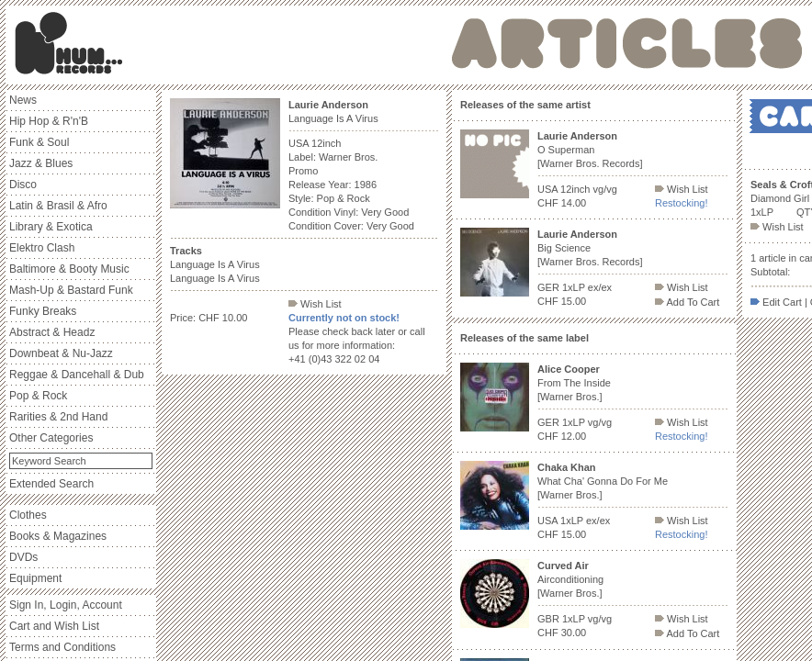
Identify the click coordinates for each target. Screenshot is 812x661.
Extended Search (51, 484)
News (23, 100)
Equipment (35, 578)
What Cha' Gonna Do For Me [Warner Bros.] (603, 481)
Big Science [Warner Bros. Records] (590, 248)
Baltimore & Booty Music (69, 269)
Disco (23, 185)
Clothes (28, 515)
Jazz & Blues (41, 163)
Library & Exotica (51, 227)
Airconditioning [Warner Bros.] (570, 579)
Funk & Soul (39, 142)
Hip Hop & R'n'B (49, 121)
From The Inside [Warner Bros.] (574, 383)
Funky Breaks (43, 311)
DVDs (23, 557)
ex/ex (600, 287)
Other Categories (51, 438)
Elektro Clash (42, 248)
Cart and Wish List (54, 626)
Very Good (385, 212)
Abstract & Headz (52, 332)
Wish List (315, 304)
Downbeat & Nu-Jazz (61, 353)
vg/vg (605, 189)
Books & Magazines (58, 536)
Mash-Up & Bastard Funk (71, 290)
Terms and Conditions (62, 647)
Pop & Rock (38, 396)
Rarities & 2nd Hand (58, 417)
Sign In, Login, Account (66, 605)
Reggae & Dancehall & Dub (77, 375)
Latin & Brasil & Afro (58, 206)
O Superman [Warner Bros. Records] (590, 150)
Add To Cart (687, 302)
